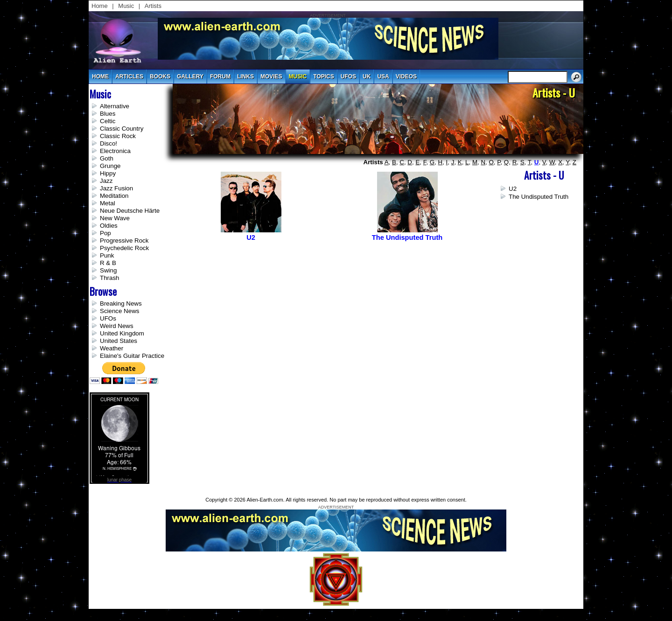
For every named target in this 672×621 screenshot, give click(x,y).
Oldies (109, 226)
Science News (119, 311)
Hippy (108, 173)
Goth (107, 158)
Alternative (115, 106)
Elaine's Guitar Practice (132, 356)
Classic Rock (118, 136)
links (245, 77)
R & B (108, 263)
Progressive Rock (124, 241)
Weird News (117, 326)
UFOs (348, 77)
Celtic (108, 121)
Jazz (106, 181)
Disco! (108, 143)
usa (383, 77)
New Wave (115, 218)
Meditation (114, 196)
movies (271, 77)
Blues (108, 114)
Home (100, 6)
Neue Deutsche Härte (130, 211)
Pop (105, 233)
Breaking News (121, 304)
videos (406, 77)
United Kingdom (122, 333)
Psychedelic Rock (124, 248)
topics (323, 77)
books (160, 77)
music (298, 77)
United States (119, 341)
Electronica (115, 151)
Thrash (109, 278)
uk (367, 77)
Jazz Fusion (116, 188)
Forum (220, 77)
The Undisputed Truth (539, 197)
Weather (112, 348)
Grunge (110, 166)
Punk (107, 255)
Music (126, 6)
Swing (108, 270)
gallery (190, 77)
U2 (513, 189)
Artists (153, 6)
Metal (108, 203)
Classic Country (122, 129)
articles (129, 77)
